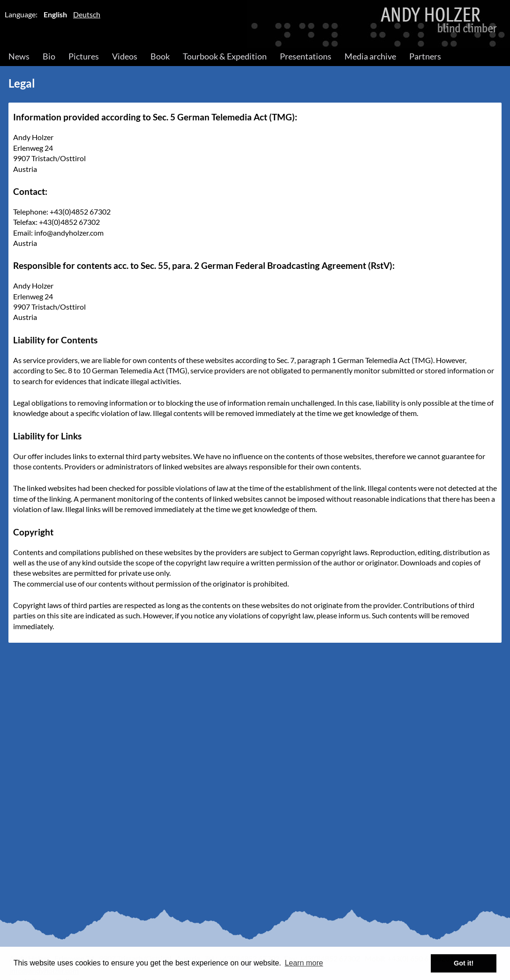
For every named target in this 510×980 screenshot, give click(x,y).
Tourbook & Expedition (225, 56)
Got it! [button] (464, 963)
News (19, 56)
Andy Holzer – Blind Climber (255, 24)
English (55, 14)
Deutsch (87, 14)
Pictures (84, 56)
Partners (425, 56)
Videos (125, 56)
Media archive (370, 56)
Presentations (306, 56)
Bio (49, 56)
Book (160, 56)
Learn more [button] (304, 963)
